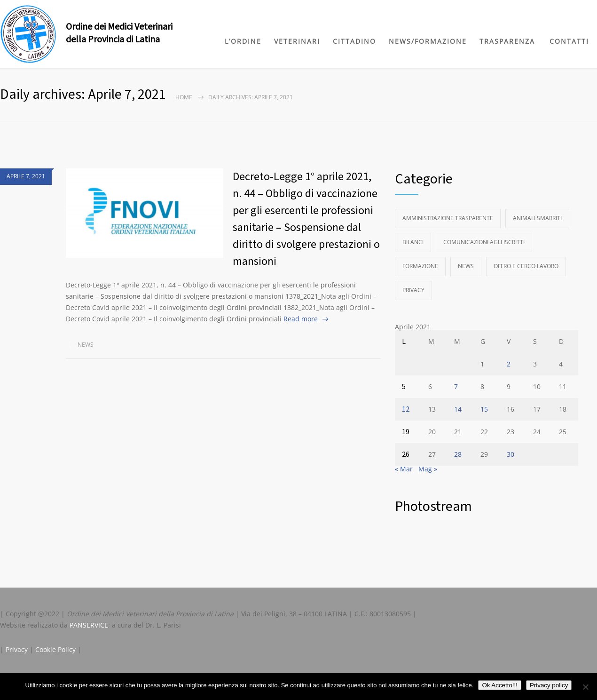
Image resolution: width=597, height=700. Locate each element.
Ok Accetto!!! (500, 685)
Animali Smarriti (537, 218)
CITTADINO (354, 41)
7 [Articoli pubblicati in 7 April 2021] (456, 386)
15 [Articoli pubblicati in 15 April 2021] (484, 409)
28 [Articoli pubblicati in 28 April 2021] (458, 454)
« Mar (404, 469)
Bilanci (413, 242)
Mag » (428, 469)
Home (184, 97)
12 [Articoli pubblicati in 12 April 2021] (406, 409)
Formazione (420, 266)
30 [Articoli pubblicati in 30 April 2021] (511, 454)
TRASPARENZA (507, 41)
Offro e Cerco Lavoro (526, 266)
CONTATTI (569, 41)
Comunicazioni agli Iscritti (484, 242)
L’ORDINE (243, 41)
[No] (585, 687)
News (86, 345)
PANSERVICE (89, 625)
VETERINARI (297, 41)
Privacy (413, 290)
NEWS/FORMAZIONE (428, 41)
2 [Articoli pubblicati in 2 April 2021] (509, 364)
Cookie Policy (55, 649)
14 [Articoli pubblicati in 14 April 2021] (458, 409)
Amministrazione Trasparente (448, 218)
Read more (301, 319)
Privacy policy (549, 685)
